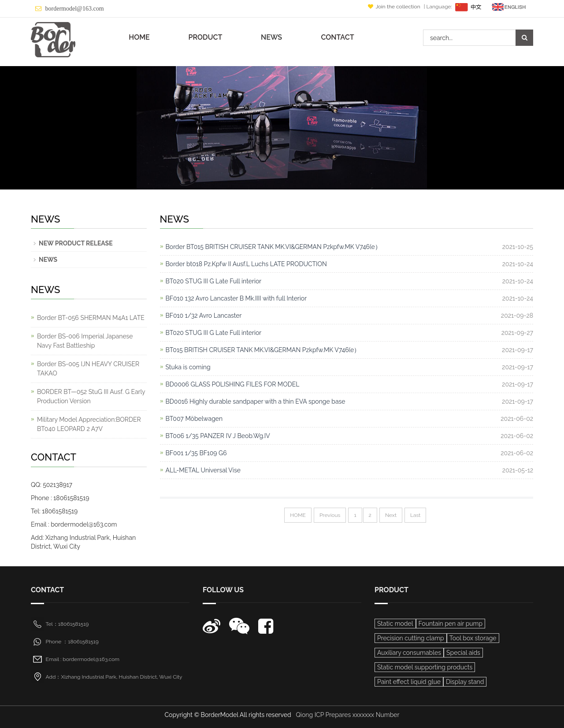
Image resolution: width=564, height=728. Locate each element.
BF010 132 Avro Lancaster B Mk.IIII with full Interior (236, 298)
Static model (395, 624)
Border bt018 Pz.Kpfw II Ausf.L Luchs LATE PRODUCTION (246, 264)
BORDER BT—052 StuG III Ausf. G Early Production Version (91, 396)
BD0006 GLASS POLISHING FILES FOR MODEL (233, 384)
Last (415, 515)
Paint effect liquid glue (409, 682)
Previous (330, 515)
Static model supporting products (425, 667)
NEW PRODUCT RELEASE (76, 243)
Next (391, 515)
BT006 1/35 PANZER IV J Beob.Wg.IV (218, 436)
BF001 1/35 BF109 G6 (196, 453)
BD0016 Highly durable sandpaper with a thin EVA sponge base (256, 401)
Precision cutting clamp (411, 638)
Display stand (465, 682)
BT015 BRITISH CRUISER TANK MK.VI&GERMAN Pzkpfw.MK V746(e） (263, 350)
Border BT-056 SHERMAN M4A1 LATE (91, 318)
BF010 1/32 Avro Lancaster (204, 316)
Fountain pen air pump (451, 624)
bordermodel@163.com (75, 9)
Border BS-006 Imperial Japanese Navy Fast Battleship (85, 341)
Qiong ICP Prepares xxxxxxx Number (347, 715)
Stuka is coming (188, 367)
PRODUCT (206, 37)
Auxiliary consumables (409, 653)
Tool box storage (473, 638)
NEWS (271, 37)
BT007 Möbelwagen (194, 419)
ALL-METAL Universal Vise (203, 470)
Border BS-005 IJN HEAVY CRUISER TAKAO (88, 369)
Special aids (463, 653)
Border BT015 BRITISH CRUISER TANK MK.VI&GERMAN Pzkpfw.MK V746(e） (273, 247)
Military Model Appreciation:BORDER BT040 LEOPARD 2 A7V (89, 424)
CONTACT (337, 37)
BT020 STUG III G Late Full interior (214, 281)
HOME (139, 37)
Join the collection (395, 7)
